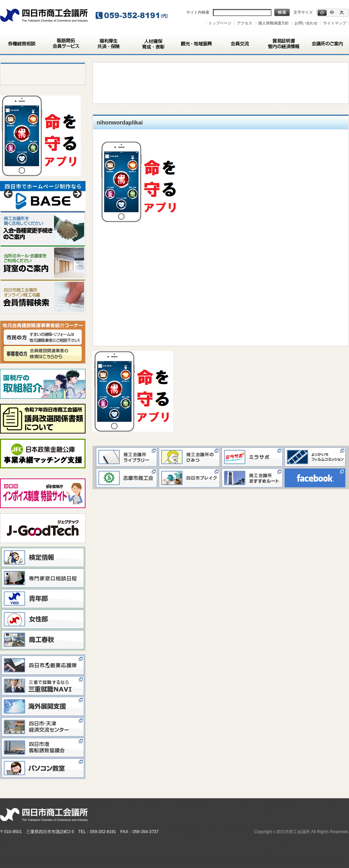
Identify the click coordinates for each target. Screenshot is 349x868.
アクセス (245, 23)
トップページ (220, 23)
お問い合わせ (306, 23)
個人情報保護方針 (274, 23)
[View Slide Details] (43, 196)
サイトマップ (335, 23)
